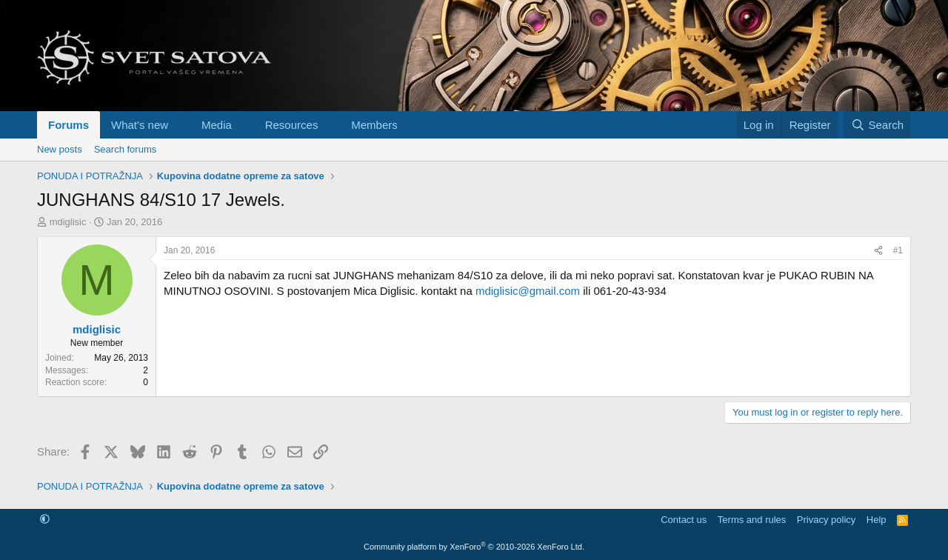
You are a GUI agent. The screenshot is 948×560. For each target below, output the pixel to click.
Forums (69, 125)
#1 (898, 250)
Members (374, 125)
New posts (60, 149)
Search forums (126, 149)
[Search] (877, 125)
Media (217, 125)
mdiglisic (68, 222)
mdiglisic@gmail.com (528, 291)
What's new (140, 125)
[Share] (878, 251)
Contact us (684, 520)
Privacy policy (826, 520)
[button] (180, 125)
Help (877, 520)
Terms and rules (752, 520)
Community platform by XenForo (474, 547)
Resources (292, 125)
